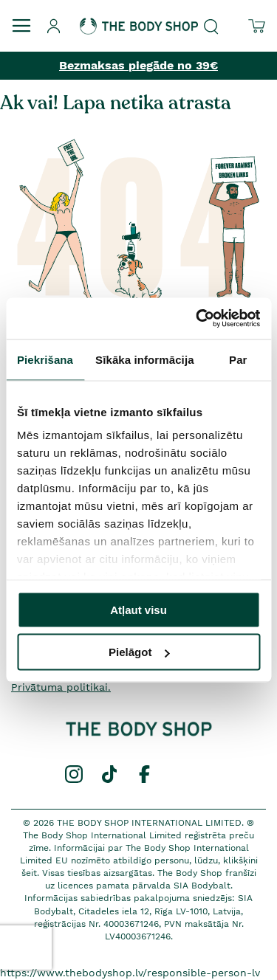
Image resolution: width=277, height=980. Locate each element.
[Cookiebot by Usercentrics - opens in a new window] (197, 319)
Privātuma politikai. (61, 687)
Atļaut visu (138, 609)
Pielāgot (139, 652)
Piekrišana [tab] (45, 359)
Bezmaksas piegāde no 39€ (138, 65)
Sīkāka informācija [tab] (145, 359)
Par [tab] (238, 359)
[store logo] (139, 17)
